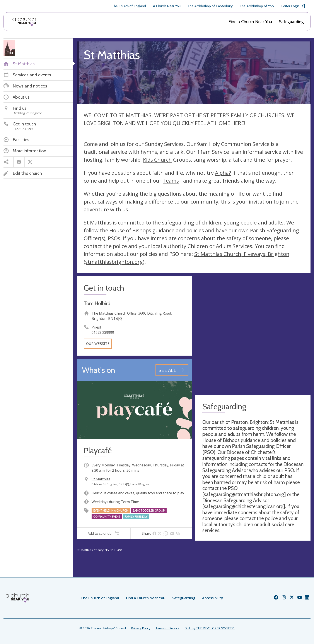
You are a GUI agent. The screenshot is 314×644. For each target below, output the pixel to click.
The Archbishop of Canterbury (210, 6)
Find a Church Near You (250, 22)
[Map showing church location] (253, 334)
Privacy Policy (141, 628)
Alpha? (223, 173)
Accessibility (213, 598)
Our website (98, 344)
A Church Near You (167, 6)
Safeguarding (291, 22)
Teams (171, 181)
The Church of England (129, 6)
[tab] (103, 533)
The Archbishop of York (257, 6)
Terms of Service (167, 628)
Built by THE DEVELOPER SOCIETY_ (210, 628)
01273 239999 (103, 332)
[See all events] (172, 370)
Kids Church (157, 160)
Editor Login (293, 6)
